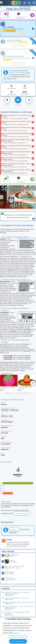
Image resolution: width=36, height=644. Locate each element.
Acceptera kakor (18, 641)
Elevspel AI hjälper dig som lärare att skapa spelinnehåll (18, 593)
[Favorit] (7, 100)
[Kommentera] (18, 100)
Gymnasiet (14, 410)
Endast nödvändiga (18, 637)
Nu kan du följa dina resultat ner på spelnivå (17, 613)
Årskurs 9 (5, 410)
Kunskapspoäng (11, 94)
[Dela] (29, 100)
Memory (12, 560)
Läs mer (16, 633)
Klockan (12, 578)
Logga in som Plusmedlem (17, 73)
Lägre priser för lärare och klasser (17, 598)
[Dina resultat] (20, 3)
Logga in (14, 529)
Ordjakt (12, 572)
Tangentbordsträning (16, 566)
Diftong (4, 416)
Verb (11, 416)
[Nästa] (33, 383)
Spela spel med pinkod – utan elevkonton (19, 602)
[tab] (7, 393)
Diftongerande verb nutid (9, 387)
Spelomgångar (11, 89)
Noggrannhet (25, 94)
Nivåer (25, 89)
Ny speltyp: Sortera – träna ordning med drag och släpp (19, 607)
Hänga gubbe (14, 555)
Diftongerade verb (25, 387)
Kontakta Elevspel (22, 513)
